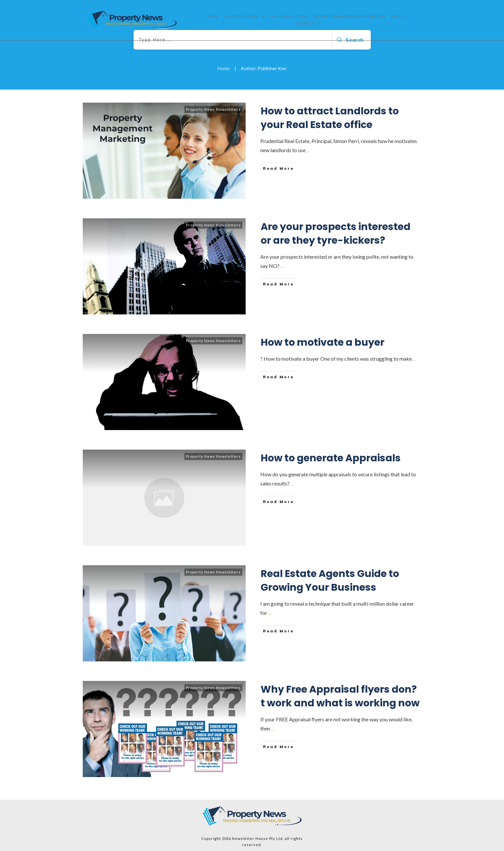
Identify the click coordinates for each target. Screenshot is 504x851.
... (308, 150)
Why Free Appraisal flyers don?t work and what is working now (340, 696)
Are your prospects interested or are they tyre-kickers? (336, 234)
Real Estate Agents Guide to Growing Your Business (330, 581)
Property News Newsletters (213, 109)
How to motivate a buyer (323, 342)
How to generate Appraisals (331, 458)
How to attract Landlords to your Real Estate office (330, 118)
